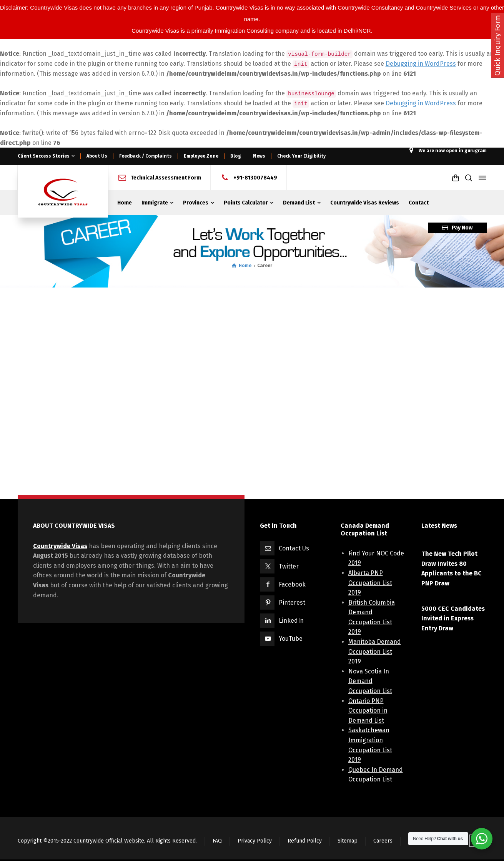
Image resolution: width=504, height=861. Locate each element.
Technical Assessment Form (166, 178)
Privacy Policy (255, 841)
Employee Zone (201, 156)
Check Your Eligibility (301, 156)
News (259, 156)
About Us (97, 156)
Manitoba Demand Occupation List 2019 (375, 652)
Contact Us (294, 548)
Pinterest (292, 603)
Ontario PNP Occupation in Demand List (368, 711)
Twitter (289, 566)
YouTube (291, 639)
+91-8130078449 (255, 178)
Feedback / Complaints (146, 156)
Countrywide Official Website (109, 841)
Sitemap (348, 841)
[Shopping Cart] (456, 178)
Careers (383, 841)
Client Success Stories (44, 156)
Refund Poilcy (305, 841)
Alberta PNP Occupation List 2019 (370, 583)
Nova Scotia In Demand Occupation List (370, 681)
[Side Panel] (481, 178)
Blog (236, 156)
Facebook (292, 584)
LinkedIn (291, 621)
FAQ (217, 841)
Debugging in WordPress (421, 64)
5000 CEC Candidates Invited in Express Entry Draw (453, 618)
